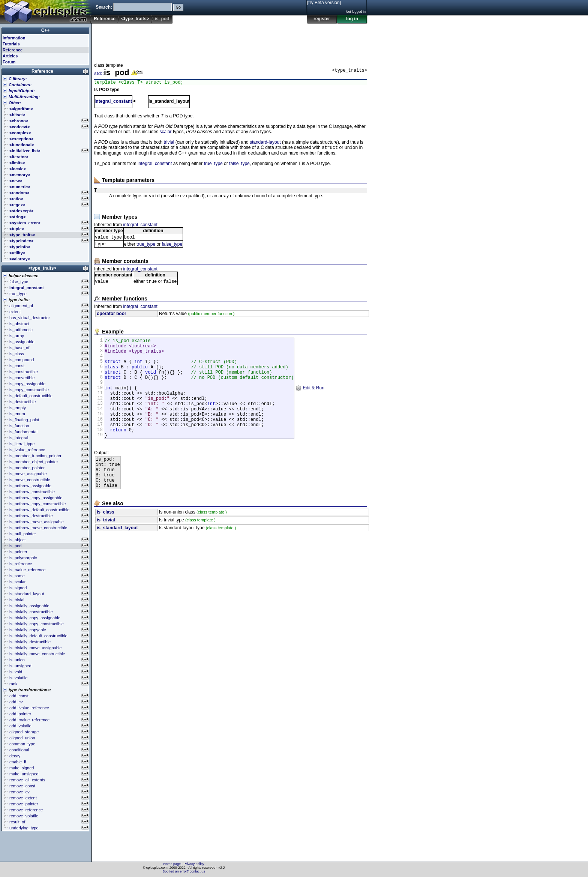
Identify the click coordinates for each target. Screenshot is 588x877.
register (322, 19)
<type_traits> (135, 19)
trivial (169, 143)
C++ (46, 30)
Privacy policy (194, 864)
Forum (9, 62)
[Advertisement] (231, 41)
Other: (15, 103)
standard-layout (265, 143)
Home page (172, 864)
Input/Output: (22, 91)
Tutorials (11, 44)
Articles (10, 56)
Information (14, 38)
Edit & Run (310, 405)
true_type (213, 166)
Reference (105, 19)
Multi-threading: (24, 97)
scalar (166, 133)
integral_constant (113, 102)
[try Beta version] (324, 3)
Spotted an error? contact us (184, 871)
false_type (239, 166)
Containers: (20, 85)
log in (352, 19)
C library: (18, 79)
